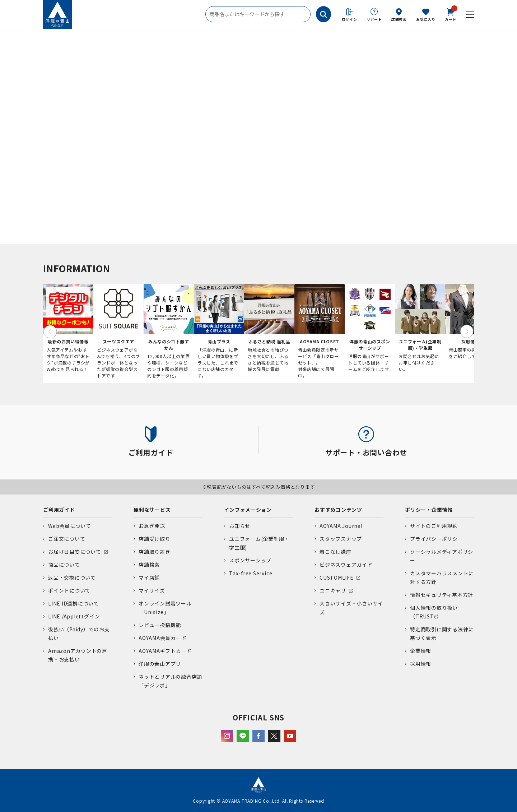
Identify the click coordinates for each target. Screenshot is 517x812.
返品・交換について (72, 577)
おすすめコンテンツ (338, 510)
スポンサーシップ (250, 560)
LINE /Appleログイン (74, 616)
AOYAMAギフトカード (165, 651)
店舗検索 (399, 19)
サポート (374, 19)
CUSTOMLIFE (337, 577)
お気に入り (426, 19)
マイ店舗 (149, 577)
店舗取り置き (155, 552)
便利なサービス (152, 510)
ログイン (350, 19)
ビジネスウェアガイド (346, 565)
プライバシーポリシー (437, 539)
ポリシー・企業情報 (429, 510)
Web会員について (70, 526)
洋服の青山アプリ (160, 664)
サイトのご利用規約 (434, 526)
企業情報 (421, 651)
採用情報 (421, 664)
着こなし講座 (336, 552)
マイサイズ (152, 590)
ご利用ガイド (59, 510)
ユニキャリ (333, 590)
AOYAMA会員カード (162, 638)
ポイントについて (69, 590)
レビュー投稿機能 (160, 625)
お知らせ (240, 526)
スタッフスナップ (341, 539)
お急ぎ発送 (152, 526)
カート (451, 14)
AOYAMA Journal (341, 526)
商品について (64, 565)
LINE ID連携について (74, 603)
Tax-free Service (251, 573)
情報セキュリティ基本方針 (442, 595)
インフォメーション (248, 510)
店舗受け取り (155, 539)
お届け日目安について (75, 552)
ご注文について (67, 539)
